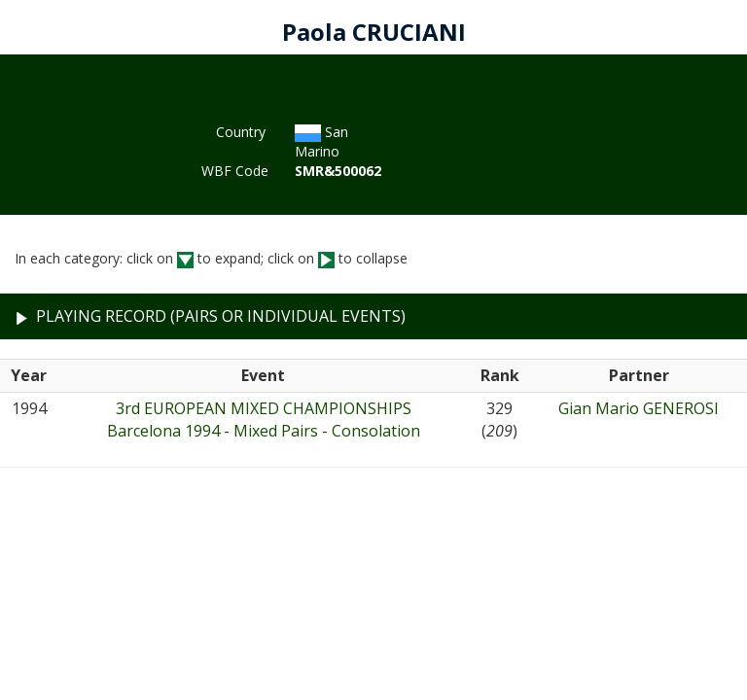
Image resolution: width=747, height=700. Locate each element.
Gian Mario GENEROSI (639, 408)
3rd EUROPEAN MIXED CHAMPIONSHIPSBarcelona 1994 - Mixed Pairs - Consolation (264, 420)
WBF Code (233, 171)
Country (241, 132)
